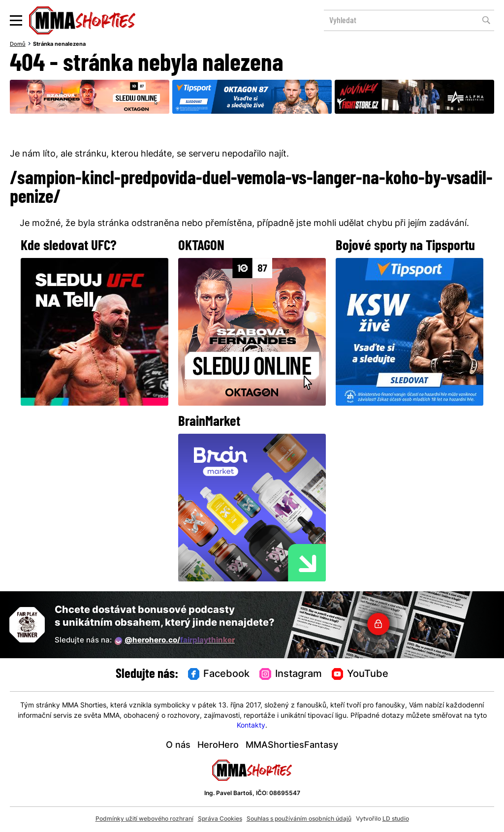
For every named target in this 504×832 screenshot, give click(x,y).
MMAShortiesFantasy (292, 746)
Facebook (219, 674)
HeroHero (218, 746)
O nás (178, 746)
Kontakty (251, 726)
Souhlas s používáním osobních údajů (299, 819)
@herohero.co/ (175, 641)
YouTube (360, 674)
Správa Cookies (220, 819)
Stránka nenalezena (59, 44)
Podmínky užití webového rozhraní (144, 819)
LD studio (396, 819)
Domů (18, 44)
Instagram (291, 674)
